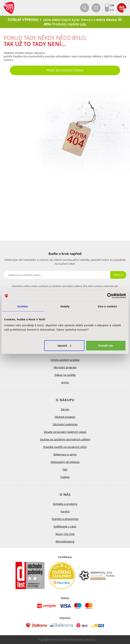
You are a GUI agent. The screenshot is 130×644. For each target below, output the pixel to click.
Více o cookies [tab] (107, 306)
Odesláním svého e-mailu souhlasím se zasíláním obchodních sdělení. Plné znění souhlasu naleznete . (65, 286)
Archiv (65, 382)
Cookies (65, 477)
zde (116, 286)
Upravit (64, 345)
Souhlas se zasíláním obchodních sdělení (65, 439)
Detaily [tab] (65, 306)
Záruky (65, 409)
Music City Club (65, 534)
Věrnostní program (65, 367)
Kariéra (65, 511)
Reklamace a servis (65, 454)
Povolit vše (106, 345)
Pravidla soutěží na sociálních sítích (65, 447)
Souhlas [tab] (23, 306)
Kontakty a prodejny (65, 504)
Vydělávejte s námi (65, 526)
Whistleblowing (65, 541)
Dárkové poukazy (65, 417)
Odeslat (118, 275)
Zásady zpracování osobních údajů (65, 432)
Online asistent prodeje (65, 360)
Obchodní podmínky (65, 424)
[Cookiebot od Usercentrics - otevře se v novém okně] (110, 296)
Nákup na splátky (65, 375)
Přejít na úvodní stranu (65, 70)
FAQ (65, 469)
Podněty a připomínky (65, 519)
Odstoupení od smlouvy (65, 462)
